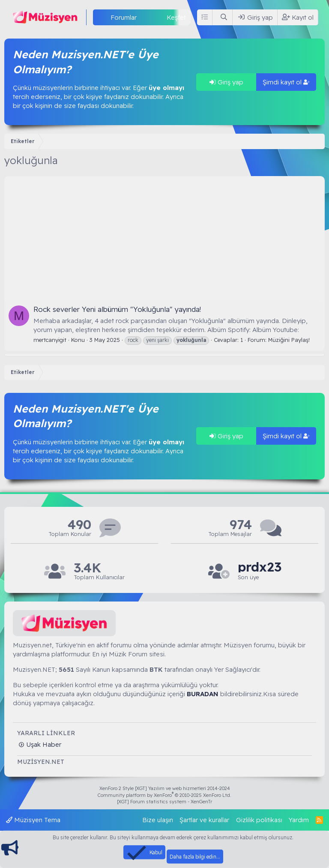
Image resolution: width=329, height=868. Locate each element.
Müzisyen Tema (33, 820)
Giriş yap (226, 82)
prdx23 (260, 567)
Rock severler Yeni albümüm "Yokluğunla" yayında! (117, 309)
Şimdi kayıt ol (286, 82)
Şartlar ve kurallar (204, 820)
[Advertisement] (164, 236)
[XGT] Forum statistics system (164, 802)
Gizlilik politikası (259, 820)
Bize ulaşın (158, 820)
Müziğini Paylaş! (289, 340)
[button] (144, 17)
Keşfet (176, 17)
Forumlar (124, 17)
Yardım (299, 820)
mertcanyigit (50, 340)
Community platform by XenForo (164, 795)
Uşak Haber (43, 744)
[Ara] (224, 17)
